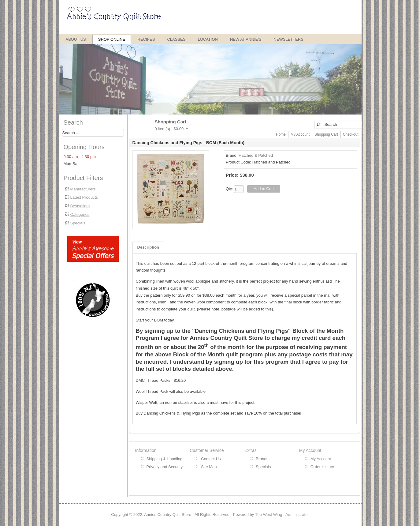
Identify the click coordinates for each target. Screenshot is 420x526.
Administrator (297, 515)
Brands (262, 459)
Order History (322, 467)
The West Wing (269, 515)
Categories (80, 214)
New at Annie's (246, 39)
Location (208, 39)
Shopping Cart (326, 134)
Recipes (146, 39)
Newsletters (288, 39)
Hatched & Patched (256, 155)
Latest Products (84, 197)
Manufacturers (83, 189)
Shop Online (112, 39)
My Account (300, 134)
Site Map (209, 467)
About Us (76, 39)
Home (281, 134)
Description (148, 247)
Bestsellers (80, 206)
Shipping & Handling (165, 459)
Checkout (351, 134)
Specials (78, 223)
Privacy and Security (165, 467)
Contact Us (211, 459)
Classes (176, 39)
